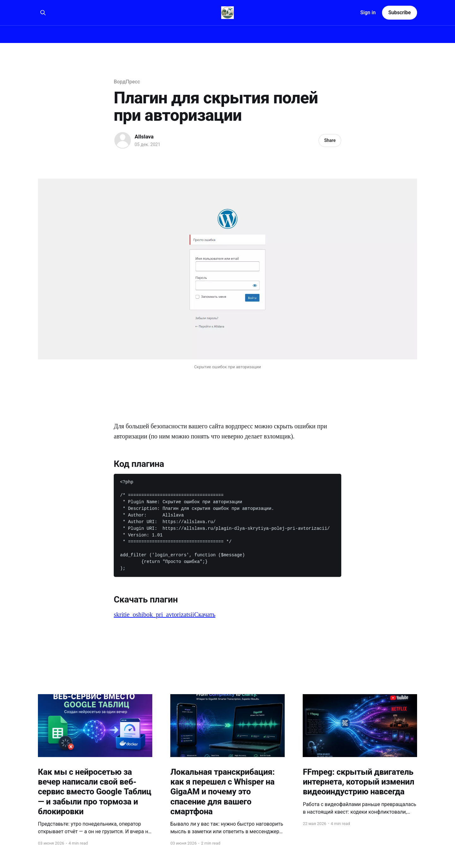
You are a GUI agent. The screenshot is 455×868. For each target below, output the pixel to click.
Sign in (368, 12)
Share (330, 140)
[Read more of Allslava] (123, 140)
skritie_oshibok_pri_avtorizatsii (154, 614)
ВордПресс (127, 82)
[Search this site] (43, 13)
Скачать (205, 614)
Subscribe (400, 12)
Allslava (144, 137)
